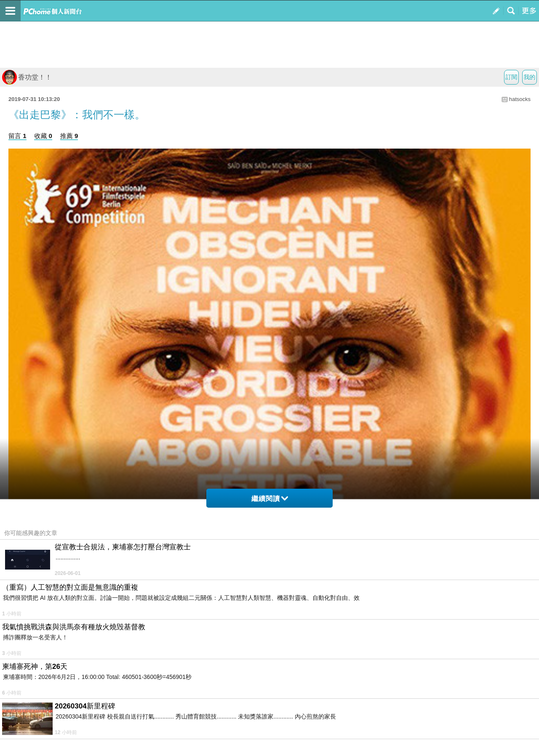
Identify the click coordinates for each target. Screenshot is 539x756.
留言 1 (17, 136)
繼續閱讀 (270, 499)
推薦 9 (69, 136)
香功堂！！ (27, 77)
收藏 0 (43, 136)
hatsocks (520, 99)
